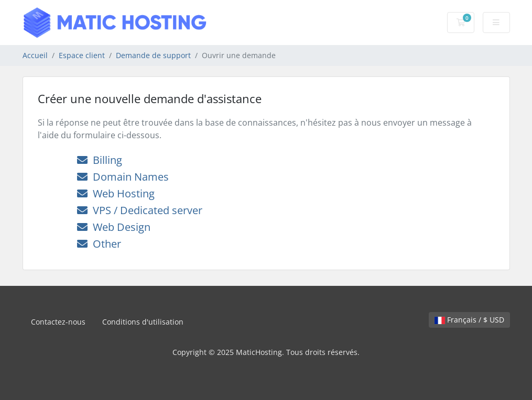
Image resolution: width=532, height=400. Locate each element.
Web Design (114, 227)
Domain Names (123, 177)
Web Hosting (116, 193)
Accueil (35, 55)
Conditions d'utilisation (143, 322)
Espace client (82, 55)
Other (99, 244)
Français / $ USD (469, 320)
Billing (100, 160)
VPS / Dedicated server (140, 210)
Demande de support (153, 55)
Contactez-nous (58, 322)
